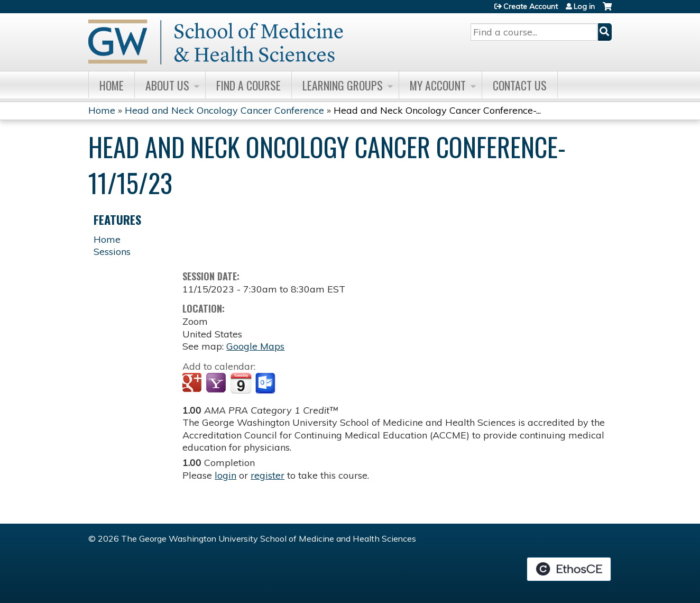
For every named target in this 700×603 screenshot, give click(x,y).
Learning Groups (343, 85)
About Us (167, 85)
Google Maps (255, 346)
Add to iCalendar (241, 383)
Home (112, 85)
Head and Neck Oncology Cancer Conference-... (437, 110)
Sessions (112, 252)
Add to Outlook (266, 383)
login (225, 475)
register (268, 475)
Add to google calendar (193, 383)
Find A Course (248, 85)
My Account (438, 85)
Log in (584, 6)
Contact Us (520, 85)
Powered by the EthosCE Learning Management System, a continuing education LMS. (569, 569)
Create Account (531, 6)
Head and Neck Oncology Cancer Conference (224, 110)
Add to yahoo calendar (217, 383)
